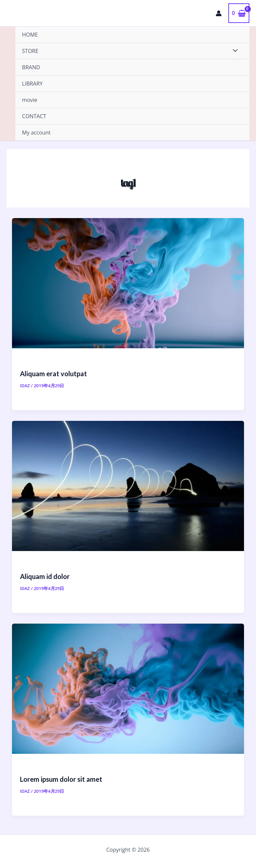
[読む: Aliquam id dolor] (128, 485)
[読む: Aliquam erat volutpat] (128, 283)
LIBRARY (32, 84)
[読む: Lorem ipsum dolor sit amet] (128, 688)
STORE (30, 51)
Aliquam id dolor (45, 576)
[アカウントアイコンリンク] (219, 13)
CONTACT (34, 116)
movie (29, 100)
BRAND (31, 67)
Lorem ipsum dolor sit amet (61, 779)
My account (36, 133)
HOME (30, 35)
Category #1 (33, 564)
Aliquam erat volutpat (53, 374)
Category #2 (33, 361)
